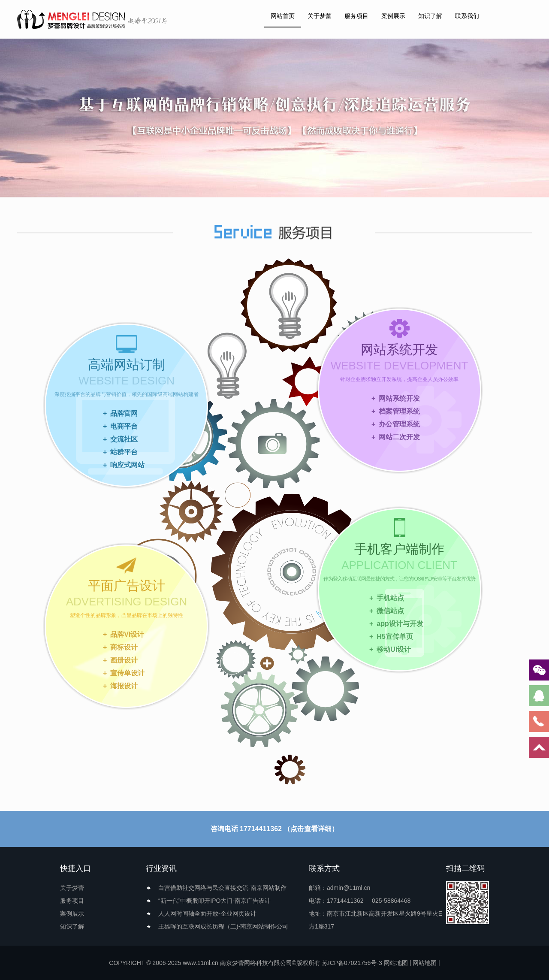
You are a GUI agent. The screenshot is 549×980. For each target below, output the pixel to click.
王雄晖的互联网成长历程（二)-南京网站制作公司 (223, 926)
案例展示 (393, 16)
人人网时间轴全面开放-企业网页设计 (207, 913)
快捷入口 (75, 868)
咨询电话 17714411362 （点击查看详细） (275, 829)
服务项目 (356, 16)
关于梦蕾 (320, 16)
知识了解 (430, 16)
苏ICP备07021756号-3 (352, 963)
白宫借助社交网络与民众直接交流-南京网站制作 (222, 888)
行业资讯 (161, 868)
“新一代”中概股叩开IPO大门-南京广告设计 (214, 901)
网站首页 (283, 16)
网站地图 (396, 963)
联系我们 (467, 16)
